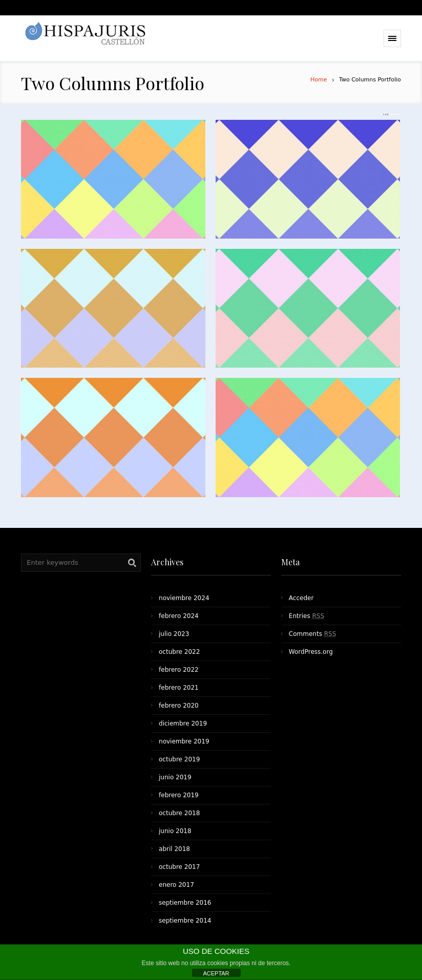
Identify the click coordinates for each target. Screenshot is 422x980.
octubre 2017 (179, 867)
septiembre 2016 (185, 903)
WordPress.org (311, 652)
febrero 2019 (179, 795)
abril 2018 (174, 849)
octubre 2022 (179, 652)
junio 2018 (175, 831)
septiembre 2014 (185, 921)
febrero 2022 (179, 670)
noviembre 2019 (184, 741)
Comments (312, 634)
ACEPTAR (216, 973)
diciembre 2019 (183, 723)
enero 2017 (176, 885)
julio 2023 (174, 634)
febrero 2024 (179, 616)
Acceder (301, 598)
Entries (307, 616)
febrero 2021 (179, 688)
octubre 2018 (179, 813)
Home (319, 80)
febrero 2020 (179, 706)
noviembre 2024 (184, 598)
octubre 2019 (179, 759)
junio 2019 (175, 777)
